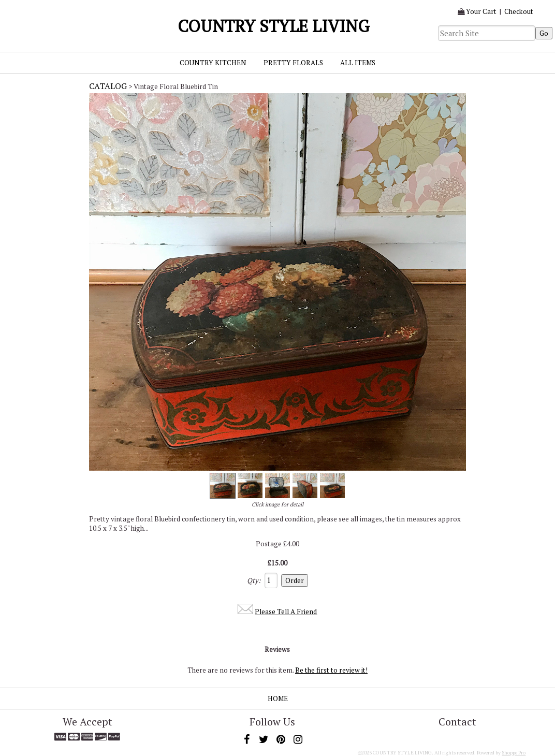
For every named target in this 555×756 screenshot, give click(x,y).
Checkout (519, 11)
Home (278, 699)
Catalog (108, 86)
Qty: (254, 580)
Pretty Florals (293, 63)
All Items (358, 63)
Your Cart (481, 11)
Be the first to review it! (331, 670)
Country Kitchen (213, 63)
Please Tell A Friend (286, 612)
